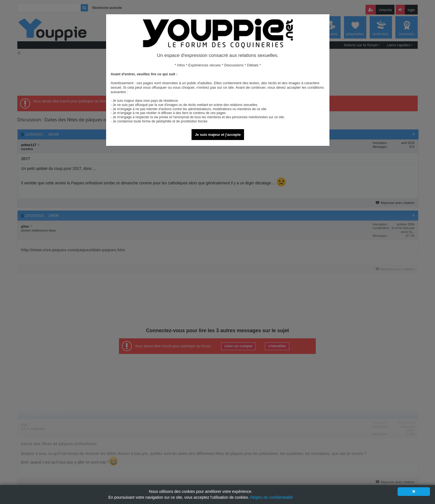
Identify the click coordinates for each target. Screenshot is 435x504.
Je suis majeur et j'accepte (218, 135)
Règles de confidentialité (272, 497)
